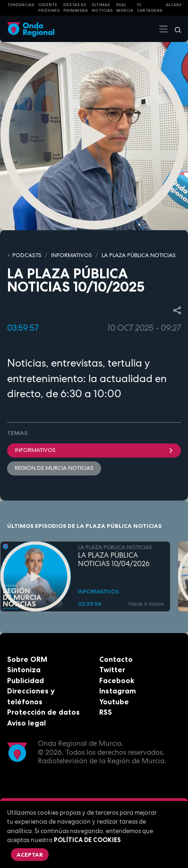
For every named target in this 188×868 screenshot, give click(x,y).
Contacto (116, 659)
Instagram (118, 691)
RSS (106, 712)
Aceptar (30, 855)
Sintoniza (24, 670)
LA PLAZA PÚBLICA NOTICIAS (139, 255)
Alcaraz (175, 5)
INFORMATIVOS (72, 255)
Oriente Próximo (49, 8)
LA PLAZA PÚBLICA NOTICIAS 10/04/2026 (114, 560)
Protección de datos (43, 712)
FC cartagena (150, 8)
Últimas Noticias (102, 8)
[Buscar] (175, 29)
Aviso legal (26, 723)
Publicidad (26, 680)
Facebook (117, 680)
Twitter (112, 670)
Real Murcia (125, 8)
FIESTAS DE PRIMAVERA (76, 8)
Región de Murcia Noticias (54, 468)
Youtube (114, 702)
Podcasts (27, 255)
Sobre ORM (27, 659)
